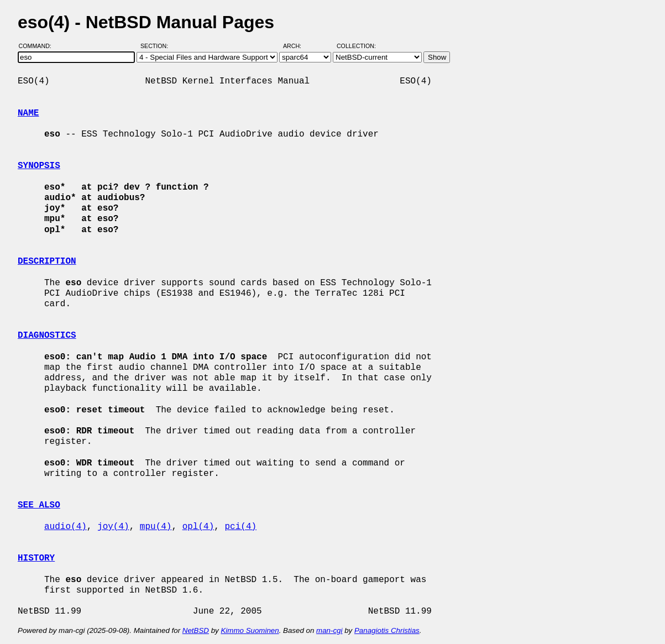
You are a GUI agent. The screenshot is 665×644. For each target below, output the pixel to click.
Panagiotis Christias (387, 630)
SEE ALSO (39, 505)
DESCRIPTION (47, 261)
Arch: (297, 46)
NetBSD (196, 630)
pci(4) (240, 527)
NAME (28, 113)
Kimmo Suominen (250, 630)
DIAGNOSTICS (47, 336)
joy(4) (113, 527)
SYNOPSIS (39, 166)
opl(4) (198, 527)
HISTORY (36, 558)
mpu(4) (156, 527)
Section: (157, 46)
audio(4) (66, 527)
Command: (38, 46)
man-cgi (329, 630)
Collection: (356, 46)
